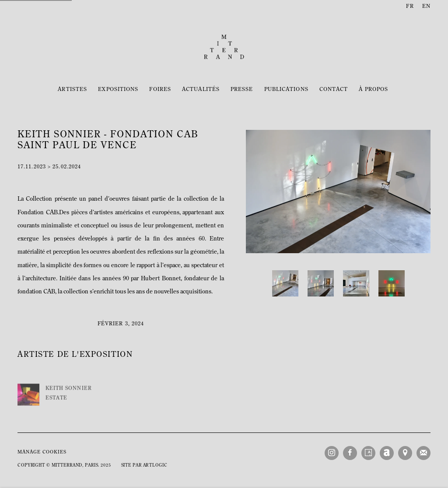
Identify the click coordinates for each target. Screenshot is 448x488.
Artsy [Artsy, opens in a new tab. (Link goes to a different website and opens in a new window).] (368, 453)
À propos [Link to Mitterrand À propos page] (373, 90)
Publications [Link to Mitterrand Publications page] (286, 90)
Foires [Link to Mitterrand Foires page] (160, 90)
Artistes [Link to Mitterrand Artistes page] (73, 90)
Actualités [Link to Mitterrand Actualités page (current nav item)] (201, 90)
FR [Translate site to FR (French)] (410, 7)
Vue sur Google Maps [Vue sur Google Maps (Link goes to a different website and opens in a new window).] (405, 453)
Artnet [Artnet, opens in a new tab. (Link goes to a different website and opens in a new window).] (387, 453)
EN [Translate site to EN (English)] (426, 7)
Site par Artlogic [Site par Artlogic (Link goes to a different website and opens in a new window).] (144, 465)
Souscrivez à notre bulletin (423, 453)
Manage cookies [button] (42, 452)
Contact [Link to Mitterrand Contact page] (334, 90)
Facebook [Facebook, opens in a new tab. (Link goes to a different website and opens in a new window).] (350, 453)
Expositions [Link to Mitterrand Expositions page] (118, 90)
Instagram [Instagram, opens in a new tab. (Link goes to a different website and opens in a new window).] (332, 453)
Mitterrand (224, 47)
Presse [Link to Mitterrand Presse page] (242, 90)
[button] (285, 283)
